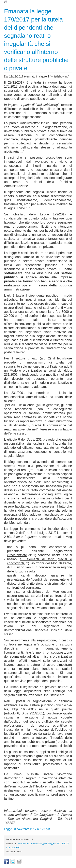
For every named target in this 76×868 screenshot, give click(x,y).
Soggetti (43, 843)
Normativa (23, 843)
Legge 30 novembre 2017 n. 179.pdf (27, 829)
